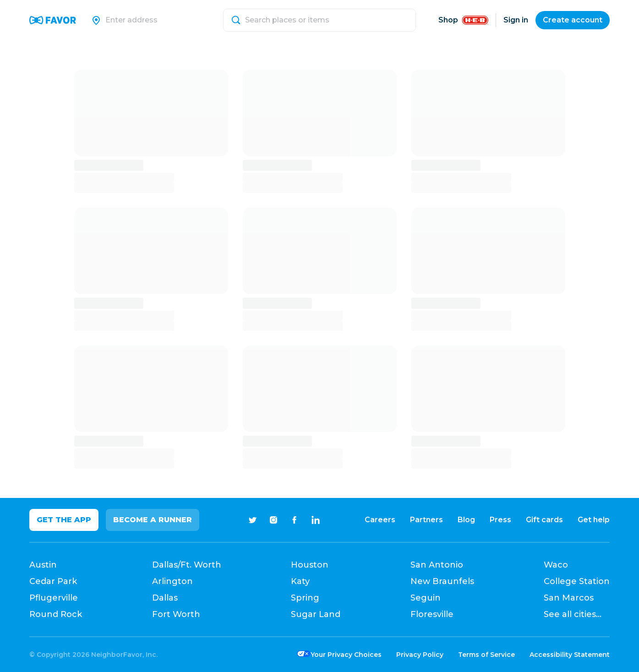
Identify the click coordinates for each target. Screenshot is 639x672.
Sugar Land (316, 614)
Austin (43, 565)
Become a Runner (153, 520)
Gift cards (544, 520)
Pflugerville (54, 598)
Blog (466, 520)
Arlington (172, 581)
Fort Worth (176, 614)
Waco (556, 565)
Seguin (426, 598)
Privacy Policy (420, 655)
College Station (577, 581)
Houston (310, 565)
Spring (305, 598)
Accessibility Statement (570, 655)
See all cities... (573, 614)
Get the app (64, 520)
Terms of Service (486, 655)
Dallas (165, 598)
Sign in (516, 20)
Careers (380, 520)
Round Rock (56, 614)
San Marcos (569, 598)
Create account (573, 20)
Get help (594, 520)
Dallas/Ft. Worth (187, 565)
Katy (300, 581)
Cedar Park (53, 581)
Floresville (432, 614)
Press (500, 520)
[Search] (159, 20)
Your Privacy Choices (346, 655)
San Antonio (437, 565)
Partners (426, 520)
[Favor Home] (53, 20)
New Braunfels (442, 581)
